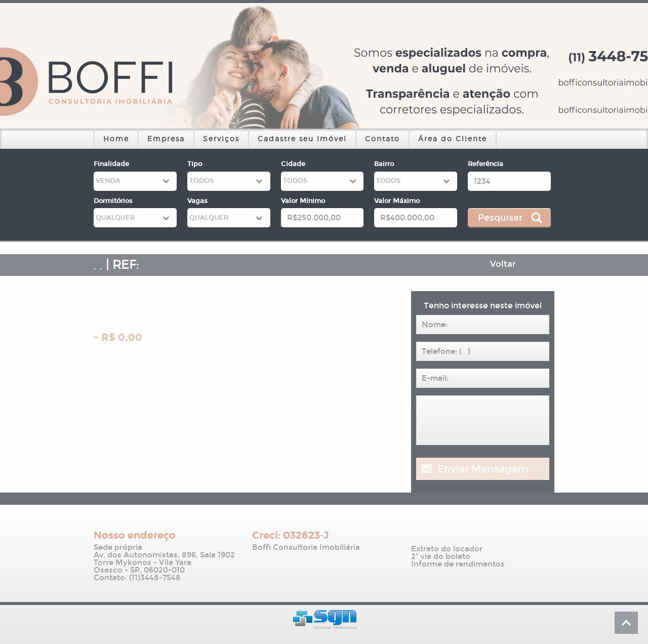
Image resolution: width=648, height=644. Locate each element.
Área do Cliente (453, 138)
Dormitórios (113, 201)
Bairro (384, 164)
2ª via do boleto (441, 557)
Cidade (293, 164)
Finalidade (111, 164)
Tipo (195, 164)
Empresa (166, 138)
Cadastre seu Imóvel (302, 138)
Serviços (221, 138)
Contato (382, 138)
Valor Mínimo (303, 201)
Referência (485, 164)
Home (116, 138)
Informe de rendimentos (458, 564)
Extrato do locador (447, 549)
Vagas (197, 201)
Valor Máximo (397, 201)
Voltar (503, 264)
